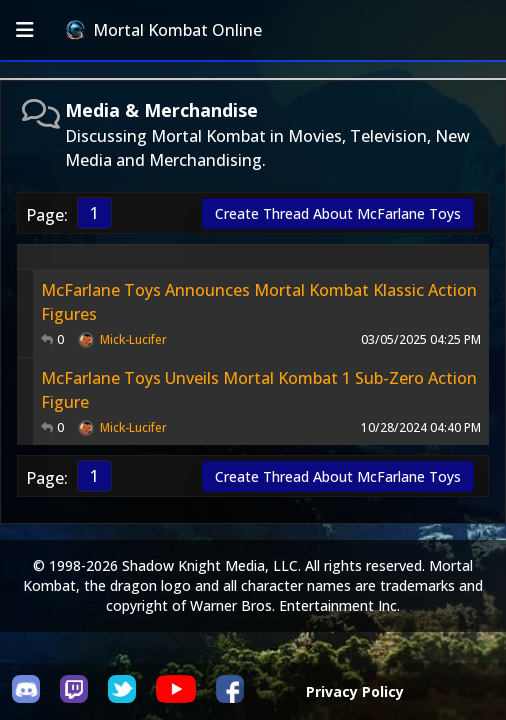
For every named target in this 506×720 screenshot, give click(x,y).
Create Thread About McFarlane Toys (338, 213)
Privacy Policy (355, 691)
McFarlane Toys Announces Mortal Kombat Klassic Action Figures (259, 302)
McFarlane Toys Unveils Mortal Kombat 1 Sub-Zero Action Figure (259, 390)
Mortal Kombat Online (164, 30)
